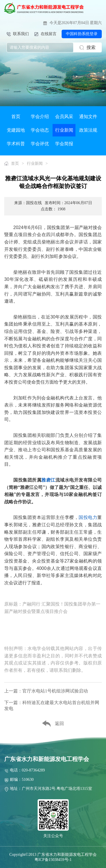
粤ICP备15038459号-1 (53, 860)
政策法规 (88, 130)
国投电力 (88, 517)
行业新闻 (64, 130)
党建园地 (16, 130)
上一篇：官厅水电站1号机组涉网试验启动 (46, 691)
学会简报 (64, 144)
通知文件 (88, 116)
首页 (16, 116)
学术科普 (16, 144)
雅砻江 (48, 480)
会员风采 (64, 116)
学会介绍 (40, 116)
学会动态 (40, 130)
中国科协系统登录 (82, 34)
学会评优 (40, 144)
